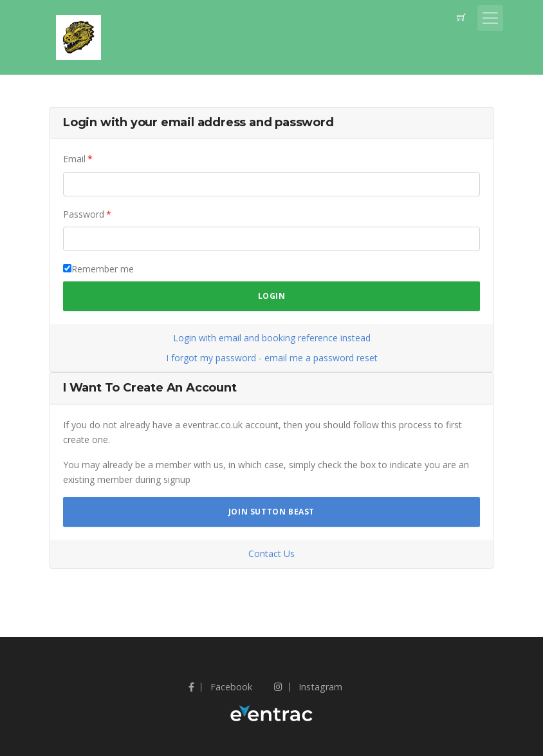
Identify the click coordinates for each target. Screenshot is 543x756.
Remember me (103, 269)
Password (84, 214)
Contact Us (271, 553)
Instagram (308, 687)
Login (272, 296)
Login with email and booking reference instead (272, 338)
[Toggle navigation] (490, 18)
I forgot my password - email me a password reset (272, 358)
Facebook (220, 687)
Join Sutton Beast (271, 512)
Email (74, 159)
